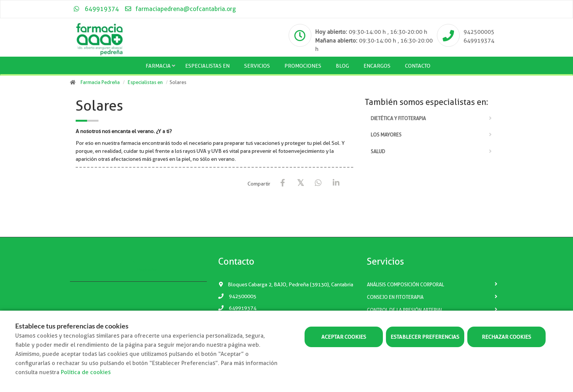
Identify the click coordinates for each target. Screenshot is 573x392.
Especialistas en (207, 66)
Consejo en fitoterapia (395, 297)
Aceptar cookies (344, 337)
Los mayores (386, 135)
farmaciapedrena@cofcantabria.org (180, 9)
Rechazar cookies (506, 337)
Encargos (377, 66)
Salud (378, 152)
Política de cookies (86, 372)
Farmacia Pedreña (100, 82)
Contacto (418, 66)
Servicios (257, 66)
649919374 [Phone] (479, 41)
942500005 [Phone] (479, 32)
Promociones (303, 66)
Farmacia (158, 66)
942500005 (237, 296)
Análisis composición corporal (406, 285)
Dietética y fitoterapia (398, 118)
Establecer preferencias (425, 337)
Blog (342, 66)
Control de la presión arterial (405, 310)
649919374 (96, 9)
